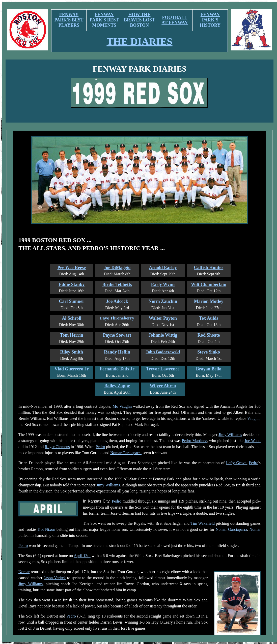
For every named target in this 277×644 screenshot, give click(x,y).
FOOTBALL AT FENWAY (175, 20)
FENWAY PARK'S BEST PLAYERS (69, 20)
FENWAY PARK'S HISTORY (210, 20)
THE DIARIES (139, 41)
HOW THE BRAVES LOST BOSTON (139, 20)
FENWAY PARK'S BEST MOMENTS (104, 20)
